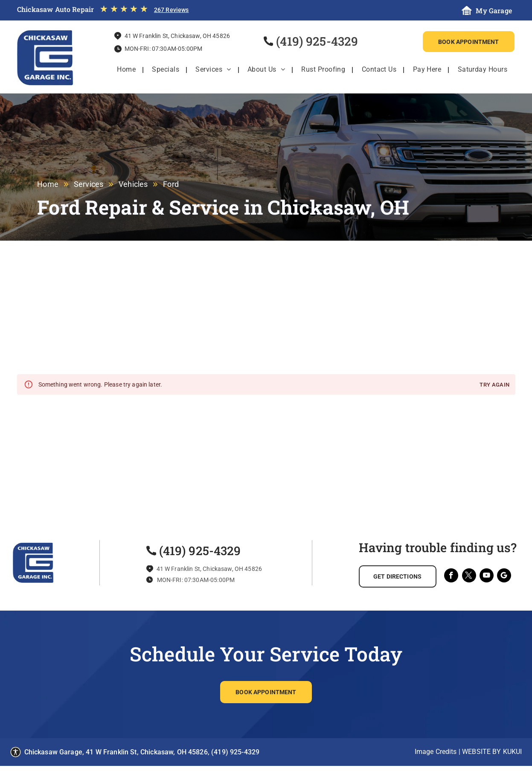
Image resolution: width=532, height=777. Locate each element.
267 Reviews (172, 10)
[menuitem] (126, 70)
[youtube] (487, 576)
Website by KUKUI (492, 752)
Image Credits (436, 752)
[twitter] (469, 576)
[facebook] (451, 576)
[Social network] (504, 576)
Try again (494, 385)
